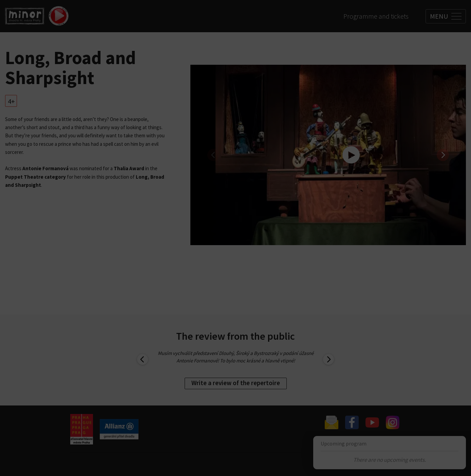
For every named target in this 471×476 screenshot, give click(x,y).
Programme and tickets (376, 16)
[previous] (213, 155)
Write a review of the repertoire (236, 383)
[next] (443, 155)
